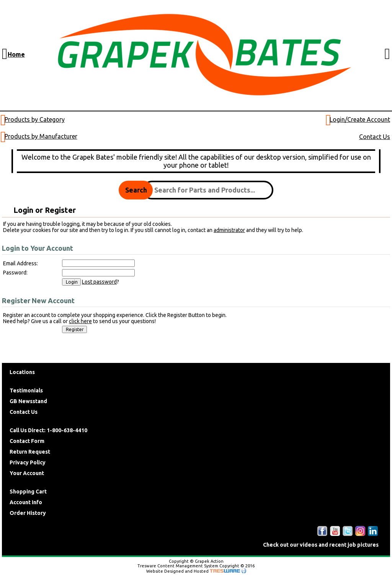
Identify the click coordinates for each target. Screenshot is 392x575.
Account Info (26, 502)
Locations (22, 372)
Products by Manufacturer (41, 136)
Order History (28, 513)
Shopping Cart (28, 492)
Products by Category (35, 119)
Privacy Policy (28, 462)
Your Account (27, 473)
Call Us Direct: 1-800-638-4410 (48, 430)
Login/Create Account (360, 119)
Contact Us (375, 137)
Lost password (99, 282)
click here (80, 321)
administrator (229, 230)
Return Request (30, 452)
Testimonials (26, 390)
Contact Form (27, 441)
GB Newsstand (28, 401)
